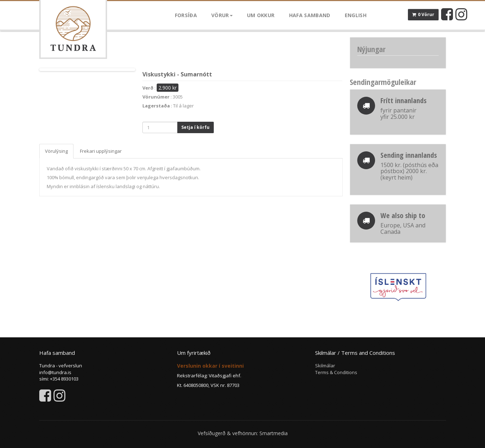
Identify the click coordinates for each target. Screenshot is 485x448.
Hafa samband (310, 15)
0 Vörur (423, 14)
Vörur (222, 15)
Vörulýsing (56, 151)
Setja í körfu (195, 127)
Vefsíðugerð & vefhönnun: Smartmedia (243, 433)
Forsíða (186, 15)
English (356, 15)
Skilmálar (325, 366)
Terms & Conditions (336, 372)
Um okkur (261, 15)
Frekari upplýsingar (101, 151)
